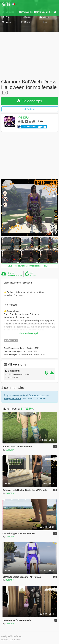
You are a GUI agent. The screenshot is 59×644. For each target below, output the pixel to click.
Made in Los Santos (11, 640)
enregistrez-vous (13, 398)
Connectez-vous (37, 395)
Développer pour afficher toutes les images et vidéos (30, 266)
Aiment (33, 275)
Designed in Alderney (12, 636)
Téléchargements (15, 275)
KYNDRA (23, 118)
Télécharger (29, 101)
